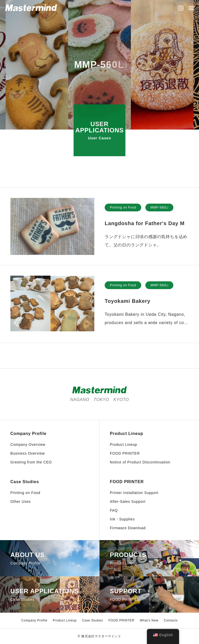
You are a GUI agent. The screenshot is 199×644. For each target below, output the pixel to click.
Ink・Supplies (122, 519)
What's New (149, 620)
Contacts (171, 620)
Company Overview (28, 445)
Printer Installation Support (134, 493)
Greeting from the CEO (31, 462)
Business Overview (28, 453)
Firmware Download (128, 528)
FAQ (114, 510)
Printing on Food (123, 208)
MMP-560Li (159, 208)
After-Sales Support (128, 502)
